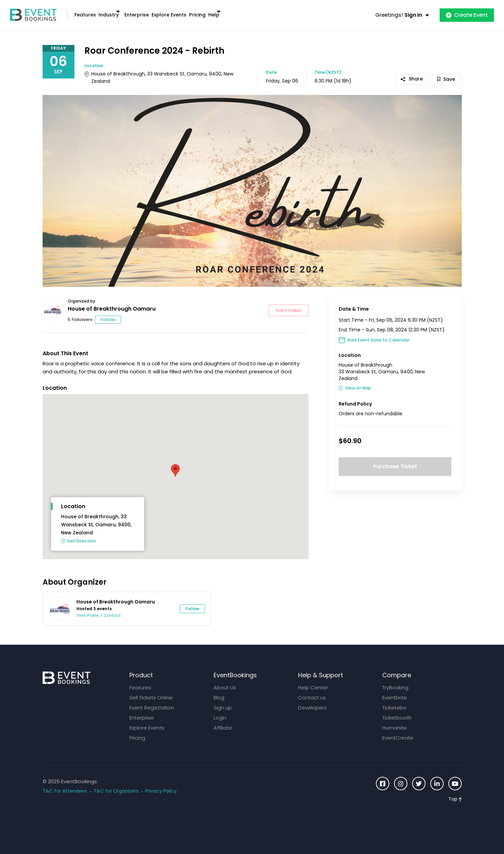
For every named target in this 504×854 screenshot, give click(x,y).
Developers (312, 701)
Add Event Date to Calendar (378, 334)
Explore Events (208, 12)
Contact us (312, 691)
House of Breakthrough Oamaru (112, 302)
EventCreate (398, 731)
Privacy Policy (161, 785)
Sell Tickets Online (151, 691)
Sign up (223, 701)
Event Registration (152, 701)
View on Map (358, 382)
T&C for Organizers (116, 785)
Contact (112, 609)
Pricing (248, 12)
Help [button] (274, 12)
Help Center (313, 681)
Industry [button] (125, 12)
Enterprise (165, 12)
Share (412, 72)
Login (220, 711)
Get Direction (81, 535)
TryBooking (395, 681)
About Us (225, 681)
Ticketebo (394, 701)
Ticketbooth (397, 711)
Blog (219, 691)
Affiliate (223, 721)
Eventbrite (395, 691)
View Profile (88, 609)
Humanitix (394, 721)
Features (91, 12)
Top (455, 793)
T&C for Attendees (65, 785)
